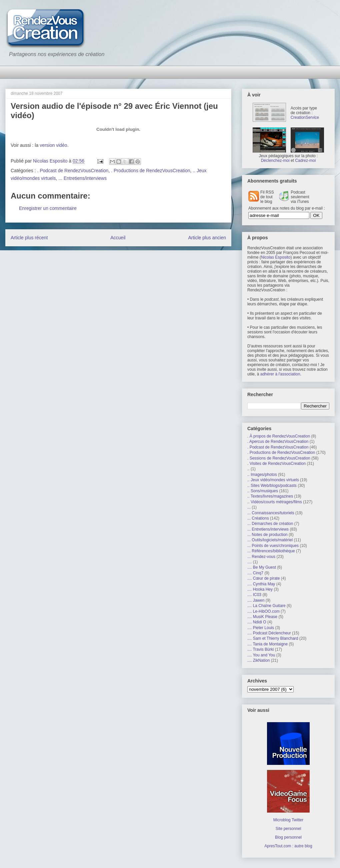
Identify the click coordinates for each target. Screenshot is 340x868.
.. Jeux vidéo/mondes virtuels (273, 480)
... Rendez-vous (261, 557)
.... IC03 (254, 595)
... (249, 507)
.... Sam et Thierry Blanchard (273, 638)
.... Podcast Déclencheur (269, 633)
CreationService (305, 117)
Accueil (118, 238)
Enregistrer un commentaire (48, 208)
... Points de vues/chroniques (273, 546)
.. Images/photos (262, 475)
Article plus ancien (207, 238)
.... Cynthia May (261, 584)
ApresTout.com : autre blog (288, 846)
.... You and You (261, 655)
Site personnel (288, 829)
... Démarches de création (270, 524)
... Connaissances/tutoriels (271, 513)
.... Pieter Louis (261, 628)
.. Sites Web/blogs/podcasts (272, 486)
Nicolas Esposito (276, 257)
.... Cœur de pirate (263, 578)
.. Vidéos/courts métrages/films (275, 502)
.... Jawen (256, 600)
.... (249, 562)
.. (248, 469)
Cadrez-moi (305, 161)
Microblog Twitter (288, 820)
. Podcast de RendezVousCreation (73, 171)
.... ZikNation (258, 660)
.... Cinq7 (255, 573)
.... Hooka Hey (260, 589)
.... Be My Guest (262, 567)
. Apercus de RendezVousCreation (278, 442)
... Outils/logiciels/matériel (270, 540)
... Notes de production (267, 535)
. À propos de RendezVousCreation (279, 436)
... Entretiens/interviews (82, 178)
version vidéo (53, 145)
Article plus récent (29, 238)
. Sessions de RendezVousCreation (279, 458)
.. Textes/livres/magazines (270, 496)
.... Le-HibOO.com (263, 611)
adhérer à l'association (280, 374)
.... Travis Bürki (260, 649)
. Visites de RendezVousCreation (276, 464)
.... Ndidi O (257, 622)
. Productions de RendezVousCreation (150, 171)
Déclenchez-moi (275, 161)
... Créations (258, 518)
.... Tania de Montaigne (267, 644)
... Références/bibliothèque (271, 551)
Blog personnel (288, 837)
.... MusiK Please (262, 617)
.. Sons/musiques (263, 491)
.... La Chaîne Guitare (266, 606)
